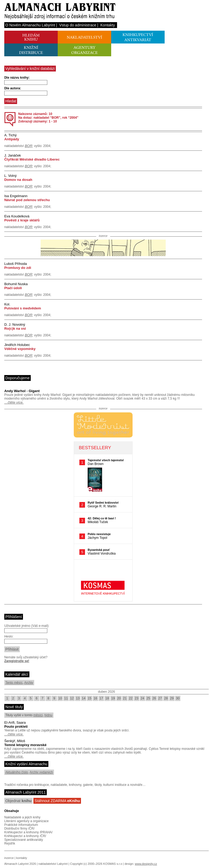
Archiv (29, 683)
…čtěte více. (14, 402)
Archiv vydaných (41, 772)
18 (107, 698)
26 (154, 698)
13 (78, 698)
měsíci (38, 715)
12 (72, 698)
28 (166, 698)
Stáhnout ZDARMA (57, 801)
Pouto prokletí (16, 726)
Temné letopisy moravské (25, 745)
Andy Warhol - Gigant (22, 391)
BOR (29, 146)
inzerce (9, 858)
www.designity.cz (146, 864)
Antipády (12, 139)
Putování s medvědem (23, 308)
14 (84, 698)
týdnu (48, 715)
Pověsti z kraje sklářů (22, 220)
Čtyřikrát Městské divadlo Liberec (32, 159)
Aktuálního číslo (17, 772)
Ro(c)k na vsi (15, 329)
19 (113, 698)
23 (136, 698)
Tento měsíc (14, 683)
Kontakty (108, 25)
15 (89, 698)
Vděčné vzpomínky (20, 349)
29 (172, 698)
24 (142, 698)
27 (160, 698)
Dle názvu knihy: (17, 78)
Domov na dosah (18, 180)
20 (119, 698)
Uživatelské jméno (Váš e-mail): (27, 626)
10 (60, 698)
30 (178, 698)
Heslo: (9, 636)
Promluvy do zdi (18, 268)
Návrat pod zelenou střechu (27, 200)
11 (66, 698)
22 (131, 698)
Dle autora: (13, 88)
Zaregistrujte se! (17, 661)
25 (148, 698)
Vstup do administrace (78, 25)
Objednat (18, 801)
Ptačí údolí (13, 288)
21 (125, 698)
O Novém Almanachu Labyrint (30, 25)
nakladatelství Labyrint (53, 864)
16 (95, 698)
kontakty (22, 858)
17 (101, 698)
